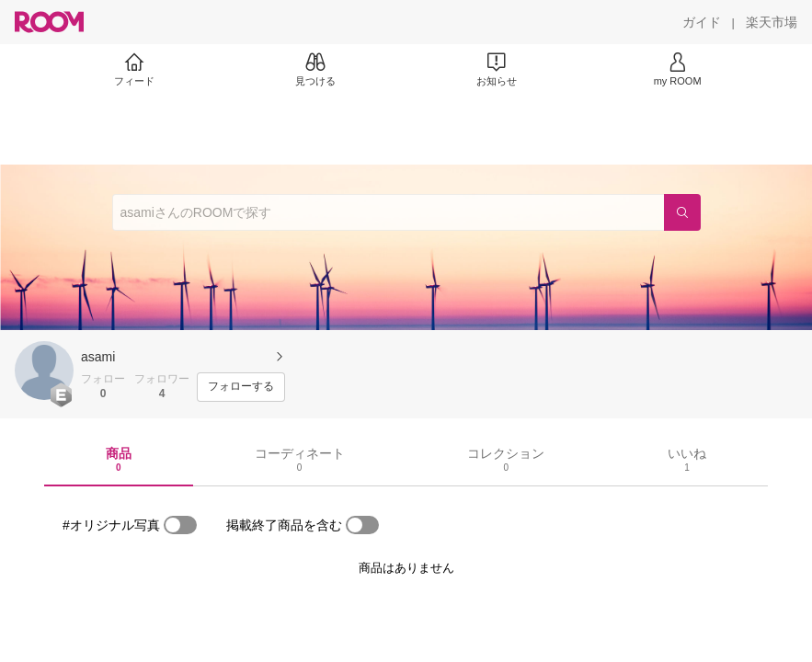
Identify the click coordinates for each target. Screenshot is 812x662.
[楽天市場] (772, 22)
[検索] (682, 212)
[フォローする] (241, 387)
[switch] (180, 525)
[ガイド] (702, 22)
